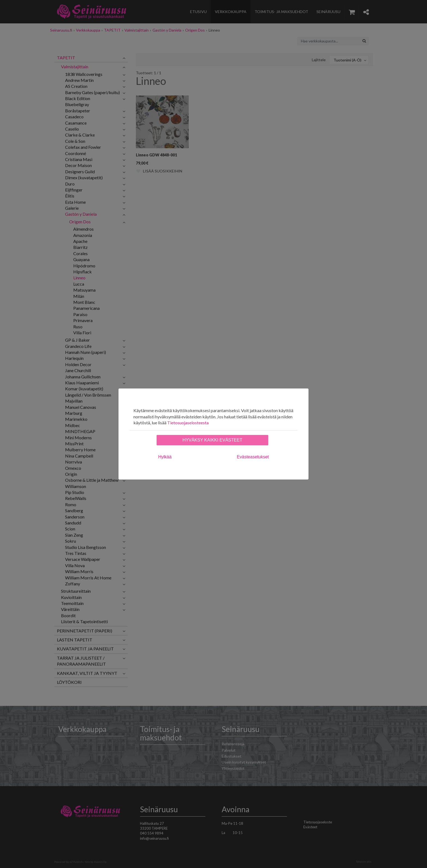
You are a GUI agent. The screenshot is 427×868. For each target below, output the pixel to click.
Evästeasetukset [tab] (253, 457)
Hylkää (165, 457)
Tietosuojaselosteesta (188, 423)
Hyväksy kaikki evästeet (212, 440)
